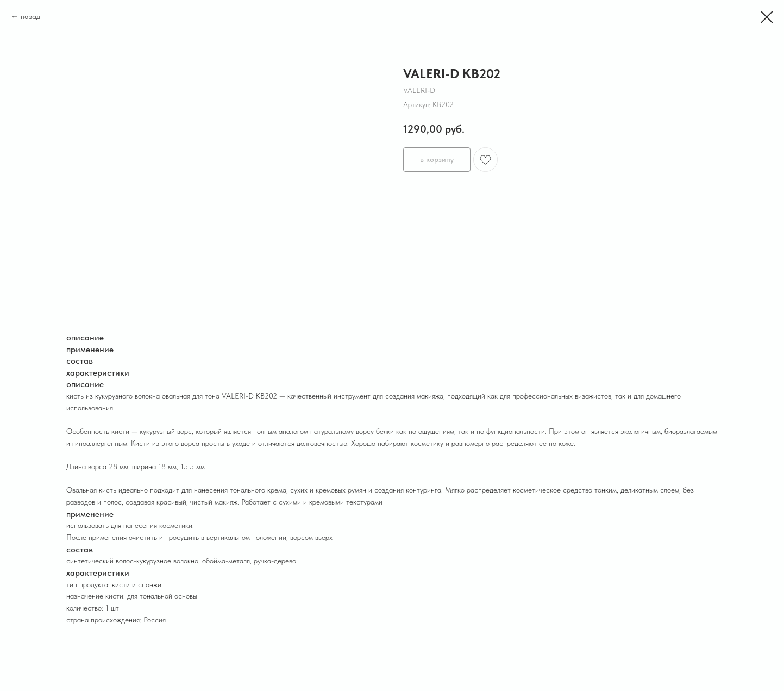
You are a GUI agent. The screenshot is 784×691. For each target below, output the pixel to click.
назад (30, 16)
